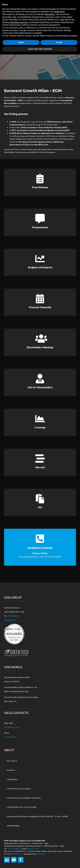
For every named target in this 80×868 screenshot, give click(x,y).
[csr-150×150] (14, 625)
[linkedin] (7, 860)
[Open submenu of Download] (72, 770)
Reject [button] (21, 42)
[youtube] (14, 860)
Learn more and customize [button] (40, 49)
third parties (50, 14)
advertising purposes (19, 22)
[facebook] (21, 860)
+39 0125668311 (14, 616)
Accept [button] (59, 42)
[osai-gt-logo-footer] (16, 649)
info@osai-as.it (10, 620)
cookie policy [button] (59, 12)
